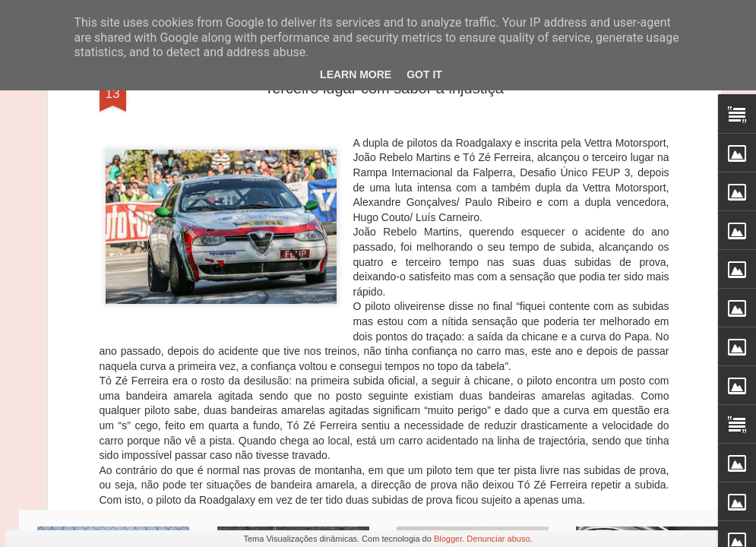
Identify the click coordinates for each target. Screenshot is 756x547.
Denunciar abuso (498, 539)
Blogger (448, 539)
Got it (424, 74)
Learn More (356, 74)
